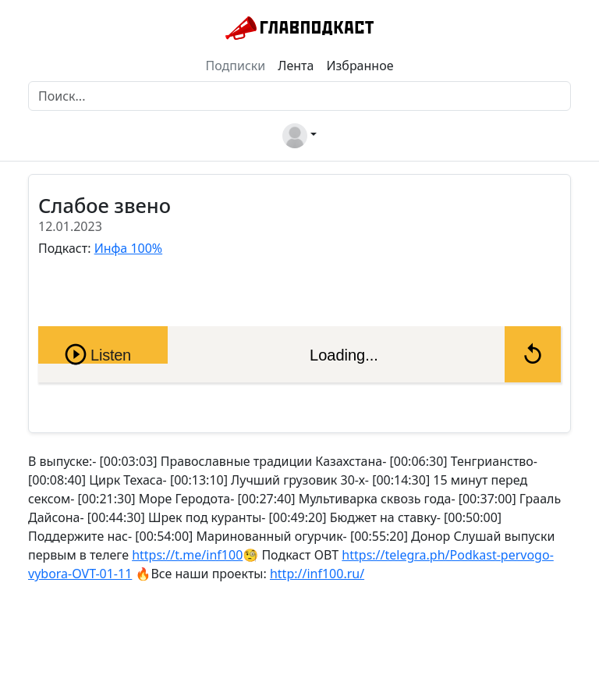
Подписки (236, 66)
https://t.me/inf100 (187, 555)
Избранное (360, 66)
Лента (296, 66)
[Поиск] (299, 96)
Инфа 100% (129, 248)
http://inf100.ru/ (317, 574)
